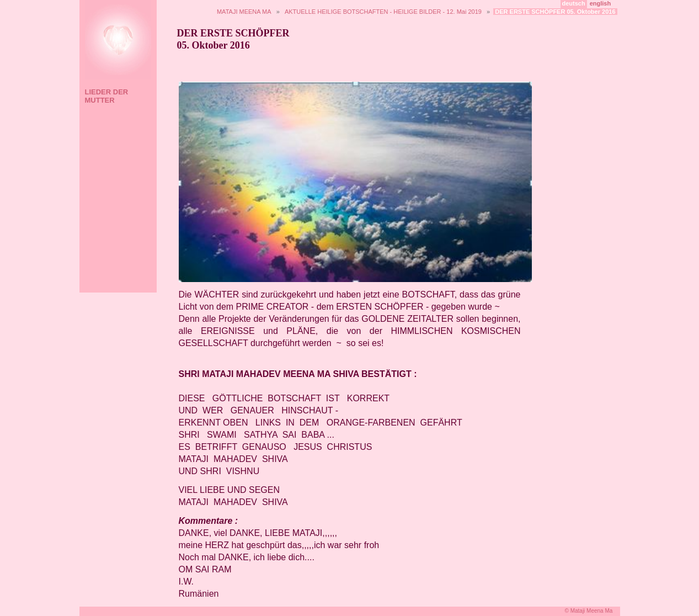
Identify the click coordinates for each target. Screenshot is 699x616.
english (601, 3)
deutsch (574, 3)
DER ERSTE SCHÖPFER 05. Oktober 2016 (555, 12)
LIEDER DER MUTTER (107, 96)
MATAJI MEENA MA (244, 12)
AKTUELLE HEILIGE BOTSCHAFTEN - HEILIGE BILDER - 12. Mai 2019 (383, 12)
